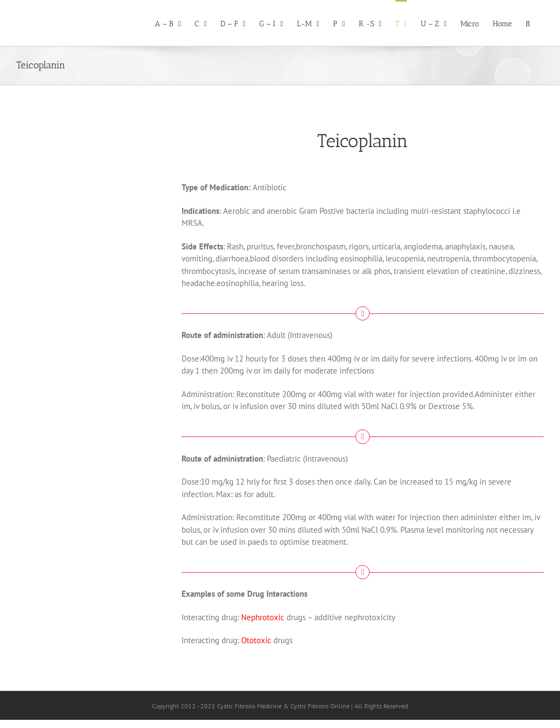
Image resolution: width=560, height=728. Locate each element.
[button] (528, 23)
